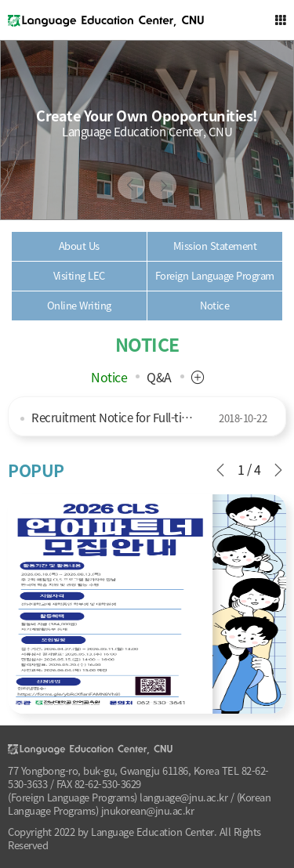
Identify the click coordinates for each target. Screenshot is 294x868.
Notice (109, 377)
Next (163, 185)
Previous (131, 185)
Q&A (159, 377)
